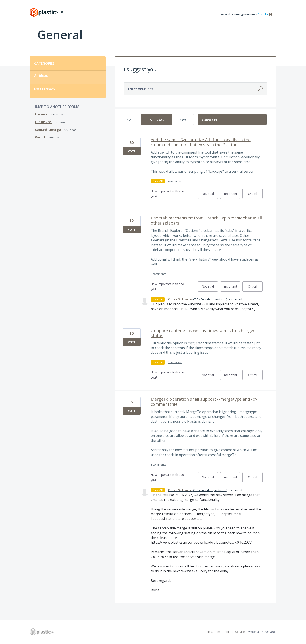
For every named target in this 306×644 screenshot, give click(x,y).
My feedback (45, 89)
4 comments (176, 181)
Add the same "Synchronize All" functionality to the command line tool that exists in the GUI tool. (201, 142)
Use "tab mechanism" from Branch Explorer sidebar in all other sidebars (206, 220)
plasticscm (213, 632)
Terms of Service (234, 632)
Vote (132, 151)
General (42, 114)
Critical (255, 195)
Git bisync (44, 122)
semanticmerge (48, 130)
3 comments (158, 464)
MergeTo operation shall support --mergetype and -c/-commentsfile (204, 402)
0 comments (158, 274)
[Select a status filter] (232, 120)
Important (232, 195)
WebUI (41, 137)
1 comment (175, 362)
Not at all (210, 195)
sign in (263, 14)
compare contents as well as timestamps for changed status (203, 333)
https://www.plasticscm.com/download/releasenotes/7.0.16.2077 (201, 542)
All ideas (41, 76)
